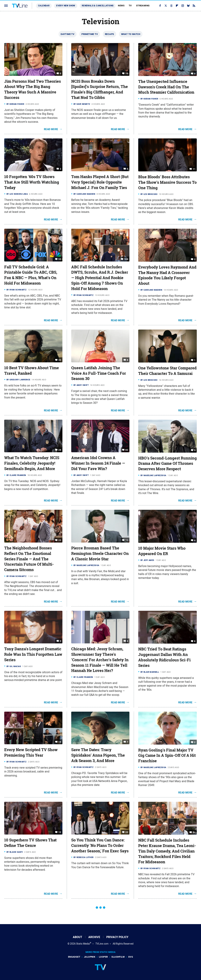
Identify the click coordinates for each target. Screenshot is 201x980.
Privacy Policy (117, 937)
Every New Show (66, 6)
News (121, 6)
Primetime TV (90, 34)
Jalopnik (90, 957)
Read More (51, 129)
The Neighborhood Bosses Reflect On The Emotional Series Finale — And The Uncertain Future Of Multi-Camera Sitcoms (29, 559)
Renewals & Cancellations (98, 6)
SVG (131, 957)
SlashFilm (118, 957)
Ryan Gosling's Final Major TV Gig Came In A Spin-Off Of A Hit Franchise (167, 756)
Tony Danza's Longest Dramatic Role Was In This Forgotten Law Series (33, 654)
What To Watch (131, 34)
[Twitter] (166, 6)
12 (60, 832)
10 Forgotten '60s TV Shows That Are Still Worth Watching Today (32, 182)
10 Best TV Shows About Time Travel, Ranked (32, 371)
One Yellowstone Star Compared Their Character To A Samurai (167, 371)
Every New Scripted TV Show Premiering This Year (31, 752)
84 (194, 832)
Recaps (109, 34)
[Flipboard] (177, 6)
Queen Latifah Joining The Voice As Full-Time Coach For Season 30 (99, 373)
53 (60, 259)
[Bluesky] (188, 6)
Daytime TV (68, 34)
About (77, 937)
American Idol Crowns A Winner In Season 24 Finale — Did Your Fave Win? (98, 463)
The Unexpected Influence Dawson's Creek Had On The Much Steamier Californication (166, 87)
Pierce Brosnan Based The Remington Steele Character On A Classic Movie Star (100, 553)
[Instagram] (183, 6)
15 (127, 73)
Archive (94, 937)
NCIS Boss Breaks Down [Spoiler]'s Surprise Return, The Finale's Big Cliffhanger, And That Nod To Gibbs (100, 89)
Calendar (44, 6)
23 (60, 540)
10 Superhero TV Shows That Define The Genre (30, 843)
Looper (103, 957)
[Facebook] (160, 6)
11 (194, 169)
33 (60, 360)
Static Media (83, 944)
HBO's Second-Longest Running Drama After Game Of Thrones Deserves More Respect (167, 464)
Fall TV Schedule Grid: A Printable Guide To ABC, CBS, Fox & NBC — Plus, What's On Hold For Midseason (31, 275)
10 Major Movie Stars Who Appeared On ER (162, 551)
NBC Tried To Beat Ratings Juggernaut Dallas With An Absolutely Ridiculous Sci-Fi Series (164, 657)
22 (127, 832)
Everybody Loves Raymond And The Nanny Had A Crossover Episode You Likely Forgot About (167, 275)
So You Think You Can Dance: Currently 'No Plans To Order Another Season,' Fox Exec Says (100, 845)
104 (126, 259)
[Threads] (171, 6)
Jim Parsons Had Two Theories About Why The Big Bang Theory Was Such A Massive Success (33, 89)
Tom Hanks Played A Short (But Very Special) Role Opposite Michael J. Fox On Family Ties (100, 182)
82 (127, 450)
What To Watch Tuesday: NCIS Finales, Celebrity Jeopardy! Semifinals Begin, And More (32, 463)
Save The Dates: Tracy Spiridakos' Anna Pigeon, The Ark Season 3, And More (98, 755)
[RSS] (194, 6)
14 (60, 742)
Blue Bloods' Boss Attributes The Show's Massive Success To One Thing (167, 182)
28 (60, 450)
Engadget (74, 957)
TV (130, 6)
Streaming (143, 6)
